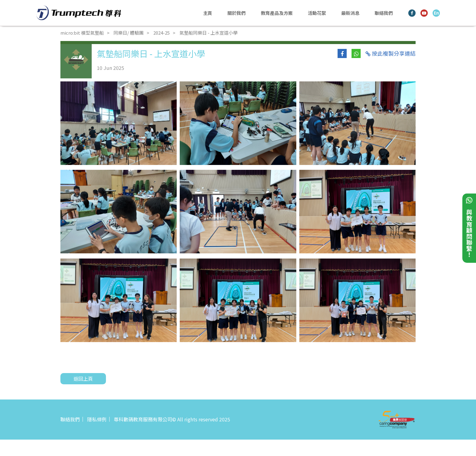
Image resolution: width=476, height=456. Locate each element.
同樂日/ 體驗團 (129, 33)
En (436, 13)
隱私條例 (97, 419)
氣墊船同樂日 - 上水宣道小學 (209, 33)
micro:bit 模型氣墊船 (82, 33)
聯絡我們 (384, 13)
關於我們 (236, 13)
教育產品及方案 (277, 13)
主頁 (208, 13)
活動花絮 (317, 13)
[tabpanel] (119, 123)
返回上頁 (83, 379)
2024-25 (161, 33)
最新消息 (350, 13)
